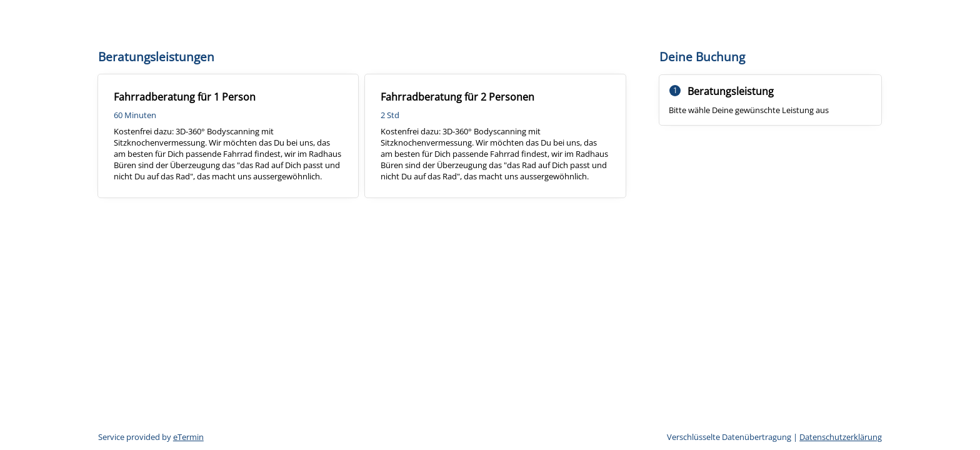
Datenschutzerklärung (841, 437)
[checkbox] (228, 136)
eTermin (188, 437)
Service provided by (151, 437)
